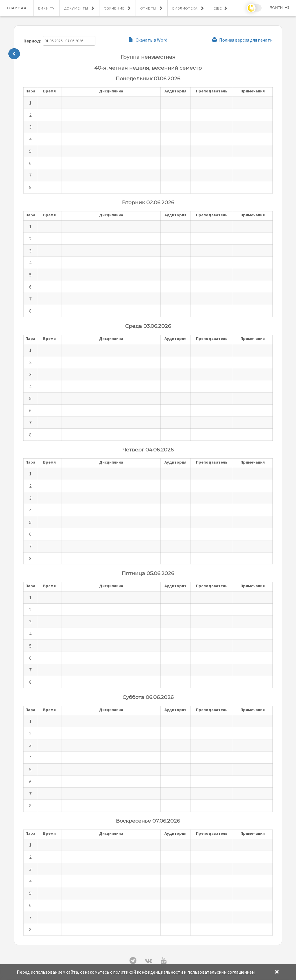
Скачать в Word (148, 40)
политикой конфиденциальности (148, 972)
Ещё (218, 8)
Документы (76, 8)
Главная (17, 8)
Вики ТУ (46, 8)
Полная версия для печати (242, 40)
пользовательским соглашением (221, 972)
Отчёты (148, 8)
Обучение (114, 8)
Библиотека (185, 8)
